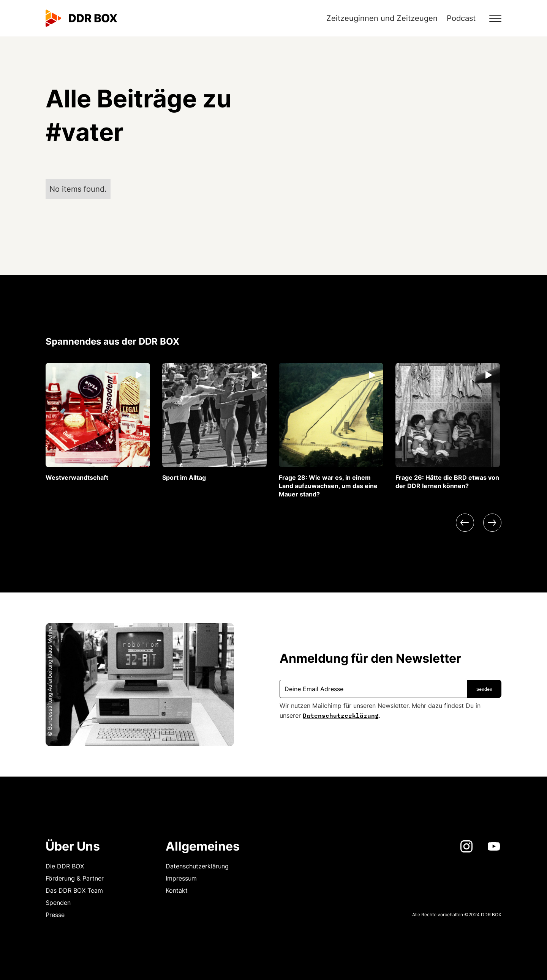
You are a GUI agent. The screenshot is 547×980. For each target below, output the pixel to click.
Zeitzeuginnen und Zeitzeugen (382, 18)
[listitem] (98, 422)
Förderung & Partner (75, 878)
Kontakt (177, 890)
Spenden (58, 903)
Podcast (461, 18)
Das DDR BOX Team (74, 890)
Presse (55, 915)
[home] (81, 18)
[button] (491, 18)
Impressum (181, 878)
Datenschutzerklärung (341, 715)
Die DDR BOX (65, 866)
